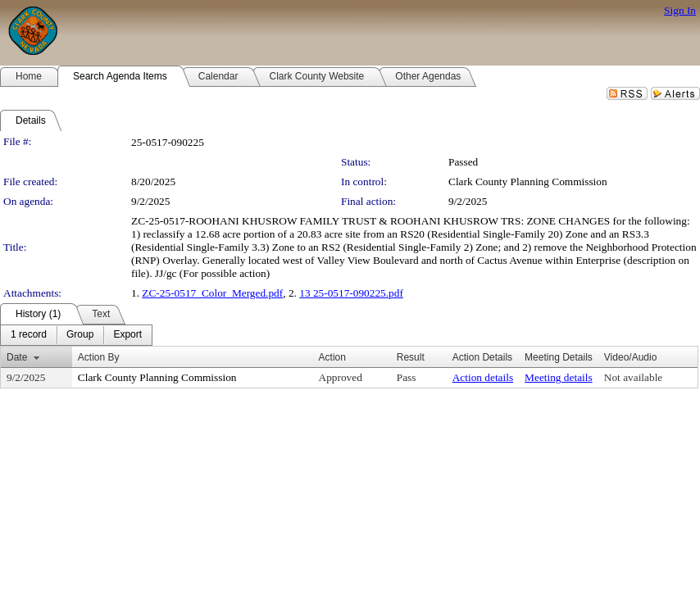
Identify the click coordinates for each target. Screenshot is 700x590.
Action (332, 357)
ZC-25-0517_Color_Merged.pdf (212, 293)
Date (17, 357)
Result (411, 357)
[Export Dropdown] (127, 335)
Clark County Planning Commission (528, 182)
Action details (483, 377)
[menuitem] (29, 335)
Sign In (680, 10)
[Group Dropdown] (80, 335)
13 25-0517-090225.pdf (351, 293)
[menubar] (76, 335)
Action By (99, 357)
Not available (633, 377)
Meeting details (559, 377)
